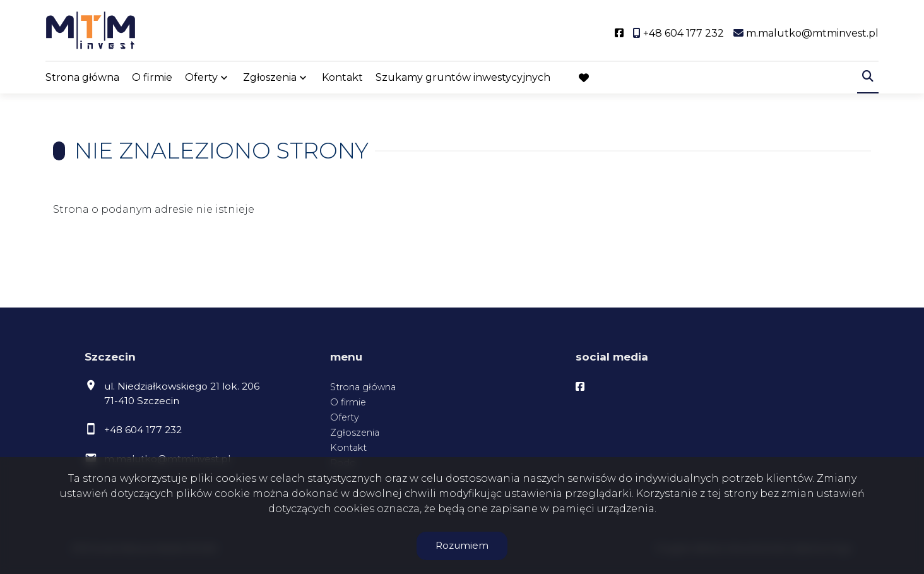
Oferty (201, 77)
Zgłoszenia (270, 77)
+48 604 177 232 (143, 430)
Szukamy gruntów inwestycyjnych (463, 77)
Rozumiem (462, 545)
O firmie (152, 77)
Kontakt (342, 77)
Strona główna (82, 77)
